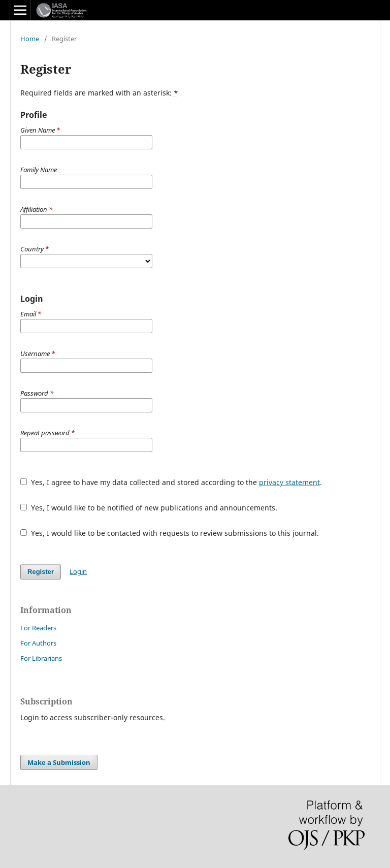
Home (30, 39)
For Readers (38, 628)
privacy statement (289, 482)
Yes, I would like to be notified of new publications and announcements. (149, 508)
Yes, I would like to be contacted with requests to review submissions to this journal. (170, 533)
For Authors (38, 643)
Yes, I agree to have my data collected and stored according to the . (171, 482)
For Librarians (41, 658)
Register (41, 572)
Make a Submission (59, 762)
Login (78, 571)
